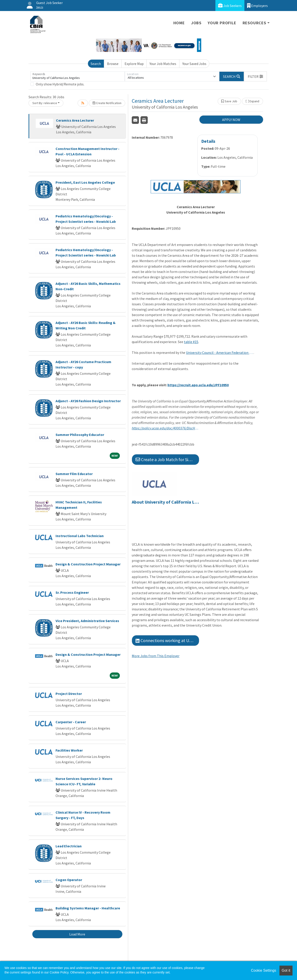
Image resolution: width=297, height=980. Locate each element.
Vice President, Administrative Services (87, 621)
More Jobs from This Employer (156, 656)
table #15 (191, 342)
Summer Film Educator (74, 474)
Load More (77, 934)
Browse (113, 64)
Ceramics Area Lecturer (75, 120)
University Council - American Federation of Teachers (220, 353)
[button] (255, 76)
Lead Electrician (69, 846)
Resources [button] (254, 23)
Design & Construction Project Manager (88, 564)
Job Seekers (230, 6)
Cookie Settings (264, 970)
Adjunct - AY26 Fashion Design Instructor (88, 401)
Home (179, 23)
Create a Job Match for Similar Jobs (167, 459)
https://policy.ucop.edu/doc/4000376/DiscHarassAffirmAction (165, 428)
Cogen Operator (69, 880)
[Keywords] (78, 76)
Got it (286, 970)
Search (96, 64)
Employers (257, 6)
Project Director (69, 694)
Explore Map (134, 64)
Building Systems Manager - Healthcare (88, 908)
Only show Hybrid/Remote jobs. (60, 84)
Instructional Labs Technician (80, 536)
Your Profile (222, 23)
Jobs (196, 23)
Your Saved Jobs (194, 64)
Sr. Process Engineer (72, 592)
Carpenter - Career (71, 722)
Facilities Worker (69, 750)
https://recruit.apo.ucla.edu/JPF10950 (198, 385)
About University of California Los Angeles (165, 502)
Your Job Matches (163, 64)
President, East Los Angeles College (85, 182)
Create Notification (107, 103)
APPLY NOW (231, 120)
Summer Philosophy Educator (80, 435)
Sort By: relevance (45, 103)
